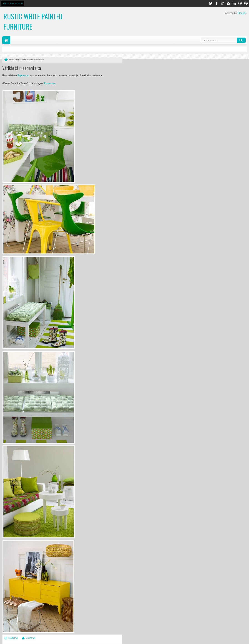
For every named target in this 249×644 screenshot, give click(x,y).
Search (241, 40)
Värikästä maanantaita (22, 68)
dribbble (240, 3)
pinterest (246, 3)
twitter (211, 3)
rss (228, 3)
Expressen (23, 75)
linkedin (234, 3)
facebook (216, 3)
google (222, 3)
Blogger (242, 13)
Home (6, 40)
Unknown (30, 638)
